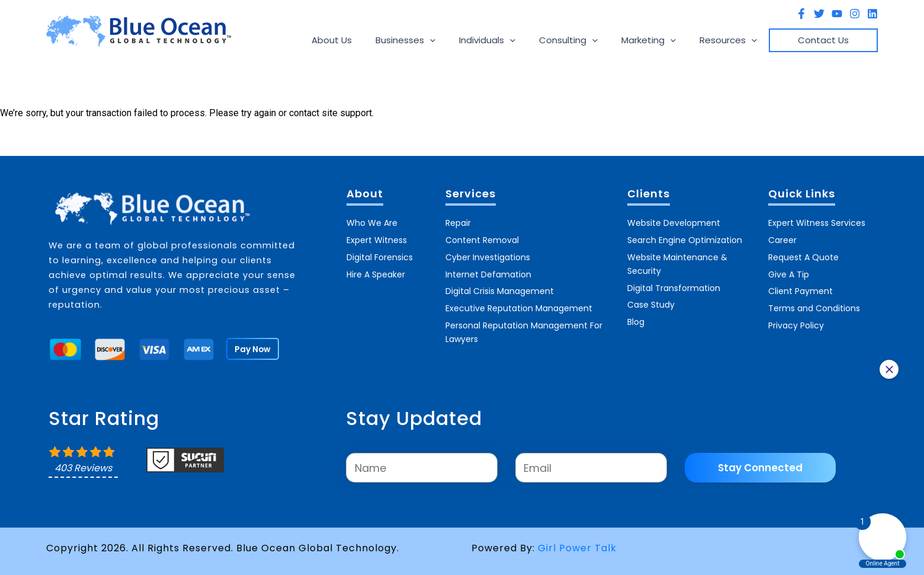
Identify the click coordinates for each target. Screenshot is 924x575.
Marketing (663, 40)
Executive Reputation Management (519, 302)
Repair (458, 222)
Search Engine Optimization (685, 238)
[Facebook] (801, 14)
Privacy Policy (796, 318)
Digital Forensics (380, 254)
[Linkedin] (872, 14)
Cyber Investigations (488, 254)
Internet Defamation (488, 270)
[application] (462, 40)
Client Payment (801, 286)
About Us (370, 40)
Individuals (514, 40)
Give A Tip (789, 270)
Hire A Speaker (376, 270)
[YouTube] (837, 14)
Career (782, 238)
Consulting (589, 40)
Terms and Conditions (814, 302)
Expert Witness (377, 238)
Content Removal (482, 238)
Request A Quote (803, 254)
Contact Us (826, 40)
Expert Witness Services (817, 222)
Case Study (651, 300)
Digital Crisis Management (500, 286)
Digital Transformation (674, 284)
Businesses (438, 40)
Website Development (674, 222)
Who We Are (372, 222)
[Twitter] (819, 14)
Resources (737, 40)
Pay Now (254, 349)
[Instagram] (855, 14)
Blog (636, 316)
